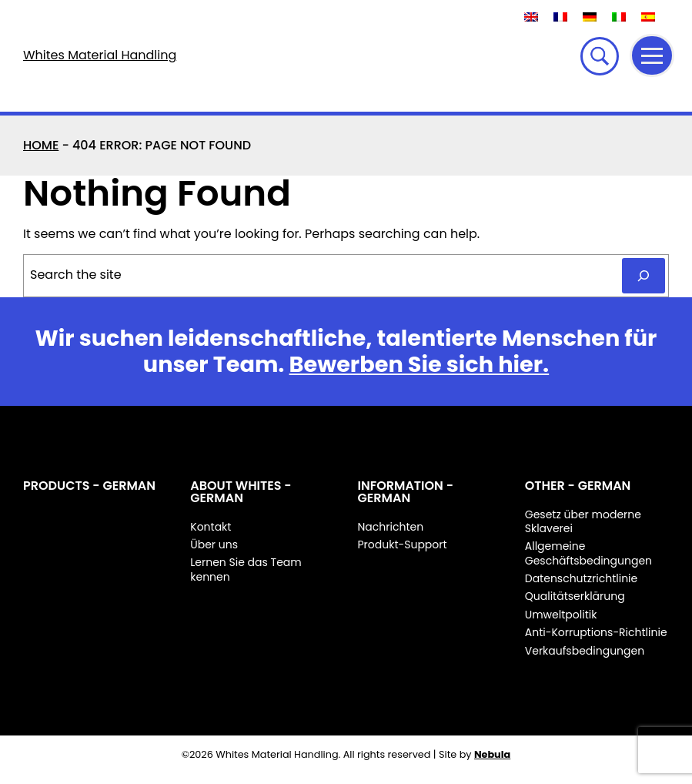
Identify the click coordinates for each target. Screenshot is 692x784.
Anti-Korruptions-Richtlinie (596, 632)
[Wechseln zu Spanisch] (648, 17)
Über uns (214, 544)
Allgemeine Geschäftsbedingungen (588, 553)
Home (41, 145)
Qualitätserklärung (575, 596)
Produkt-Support (403, 544)
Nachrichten (391, 527)
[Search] (644, 276)
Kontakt (211, 527)
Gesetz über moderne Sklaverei (583, 521)
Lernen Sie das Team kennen (246, 569)
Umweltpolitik (561, 615)
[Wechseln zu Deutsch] (590, 17)
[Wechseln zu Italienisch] (619, 17)
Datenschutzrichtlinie (581, 578)
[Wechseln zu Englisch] (531, 17)
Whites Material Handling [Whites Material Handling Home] (100, 55)
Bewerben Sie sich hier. (420, 364)
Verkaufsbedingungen (585, 651)
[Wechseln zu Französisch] (560, 17)
